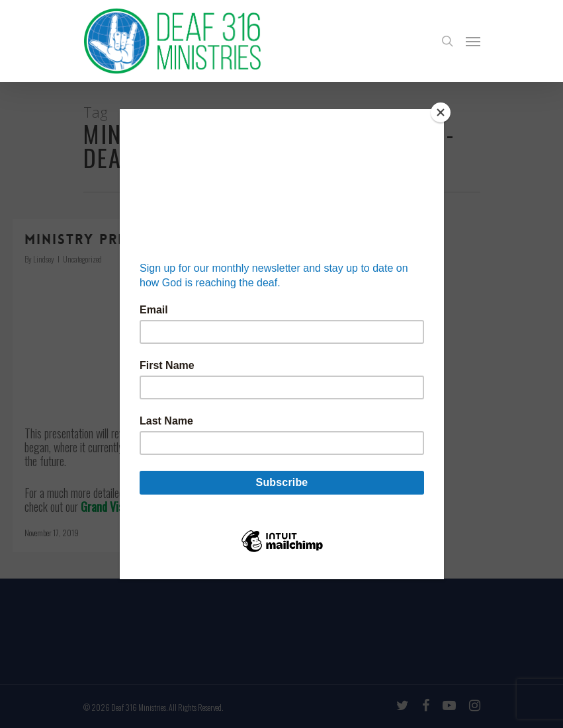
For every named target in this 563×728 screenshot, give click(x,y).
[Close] (441, 112)
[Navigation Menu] (473, 41)
